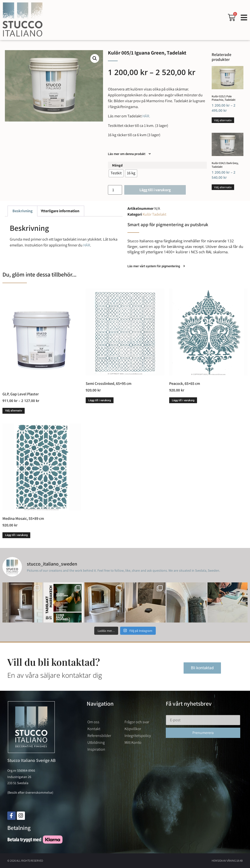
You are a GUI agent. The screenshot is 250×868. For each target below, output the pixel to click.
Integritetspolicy (138, 736)
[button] (95, 58)
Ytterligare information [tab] (60, 211)
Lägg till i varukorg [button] (100, 400)
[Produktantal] (115, 190)
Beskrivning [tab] (22, 211)
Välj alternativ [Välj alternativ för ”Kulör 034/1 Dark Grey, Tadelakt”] (223, 187)
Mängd (117, 165)
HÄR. (146, 116)
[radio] (116, 173)
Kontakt (94, 729)
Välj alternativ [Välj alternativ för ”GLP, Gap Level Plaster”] (14, 411)
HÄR (87, 245)
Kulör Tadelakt (154, 214)
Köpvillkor (133, 729)
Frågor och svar (137, 722)
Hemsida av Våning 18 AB (227, 861)
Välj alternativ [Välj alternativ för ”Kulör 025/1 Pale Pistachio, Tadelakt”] (223, 120)
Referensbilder (99, 736)
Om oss (93, 722)
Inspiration (96, 749)
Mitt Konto (133, 742)
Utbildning (96, 742)
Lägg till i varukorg (155, 190)
